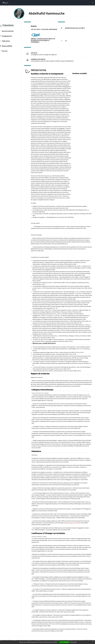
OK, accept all (64, 642)
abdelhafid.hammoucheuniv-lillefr (75, 28)
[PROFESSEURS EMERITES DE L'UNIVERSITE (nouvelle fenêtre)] (21, 16)
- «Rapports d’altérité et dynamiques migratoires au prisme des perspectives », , (61, 488)
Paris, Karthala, (44, 244)
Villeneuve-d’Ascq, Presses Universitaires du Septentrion (47, 208)
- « (32, 395)
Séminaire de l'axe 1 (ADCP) (75, 523)
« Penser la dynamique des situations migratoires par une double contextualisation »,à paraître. (61, 347)
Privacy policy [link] (73, 642)
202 (49, 244)
